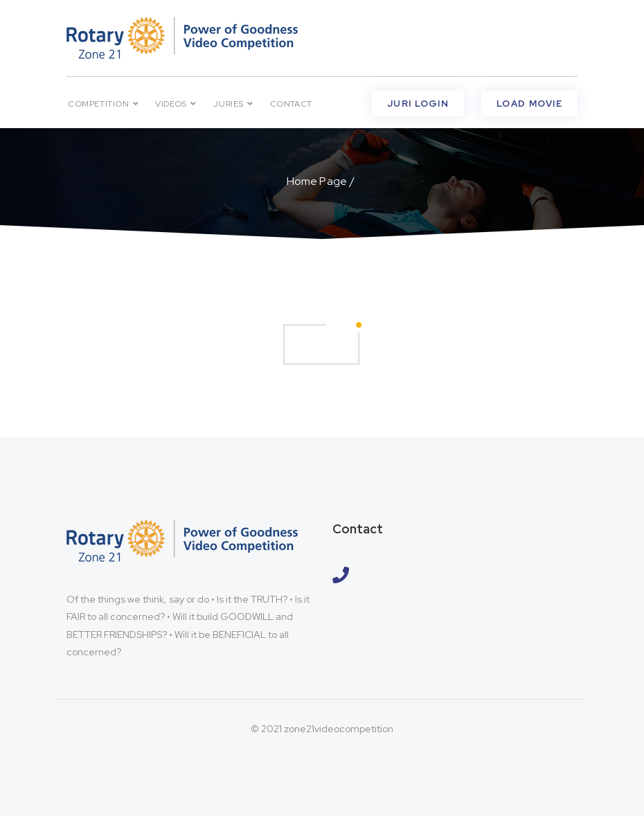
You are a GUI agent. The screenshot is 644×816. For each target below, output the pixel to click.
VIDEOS (176, 104)
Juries (233, 104)
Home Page (317, 181)
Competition (103, 104)
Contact (291, 104)
